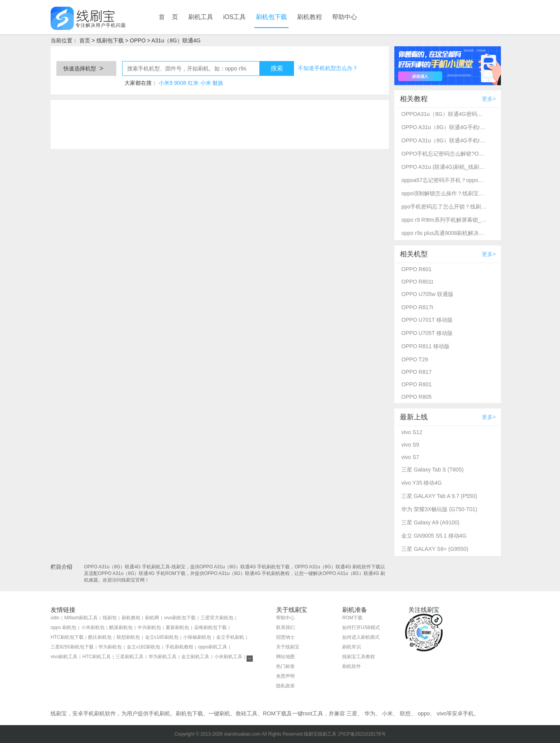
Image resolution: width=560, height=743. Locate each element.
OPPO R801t (417, 282)
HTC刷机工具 (97, 657)
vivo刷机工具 (64, 657)
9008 (180, 83)
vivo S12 (412, 432)
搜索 (277, 68)
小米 (206, 83)
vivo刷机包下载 (180, 618)
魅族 (218, 83)
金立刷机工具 (195, 657)
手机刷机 (159, 713)
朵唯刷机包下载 (210, 627)
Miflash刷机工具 (81, 618)
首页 (85, 40)
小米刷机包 (93, 627)
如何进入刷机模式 (361, 637)
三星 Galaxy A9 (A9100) (430, 522)
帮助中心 (345, 17)
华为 (370, 713)
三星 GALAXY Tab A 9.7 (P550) (439, 496)
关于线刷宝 (288, 647)
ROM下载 (352, 618)
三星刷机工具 (129, 657)
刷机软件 (352, 666)
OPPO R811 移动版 (425, 346)
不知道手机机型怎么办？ (328, 68)
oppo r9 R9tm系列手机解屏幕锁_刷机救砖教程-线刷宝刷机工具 (444, 220)
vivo (442, 713)
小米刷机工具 (228, 657)
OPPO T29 (415, 359)
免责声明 (285, 676)
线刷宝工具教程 (359, 657)
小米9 (166, 83)
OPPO (138, 40)
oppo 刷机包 (63, 627)
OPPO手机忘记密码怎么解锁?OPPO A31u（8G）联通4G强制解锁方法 (444, 154)
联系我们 (285, 627)
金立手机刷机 (230, 637)
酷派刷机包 (121, 627)
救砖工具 (247, 713)
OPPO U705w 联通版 (427, 294)
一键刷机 (219, 713)
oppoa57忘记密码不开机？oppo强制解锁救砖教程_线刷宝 (444, 180)
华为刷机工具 (163, 657)
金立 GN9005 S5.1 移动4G (434, 536)
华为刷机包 (110, 647)
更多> (489, 99)
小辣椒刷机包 (197, 637)
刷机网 (152, 618)
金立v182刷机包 (143, 647)
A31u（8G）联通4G (176, 40)
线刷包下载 (110, 40)
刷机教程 (310, 17)
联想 (405, 713)
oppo (424, 713)
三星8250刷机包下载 (72, 647)
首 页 (168, 17)
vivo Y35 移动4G (422, 483)
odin (55, 618)
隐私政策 (285, 686)
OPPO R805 (416, 397)
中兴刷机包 (149, 627)
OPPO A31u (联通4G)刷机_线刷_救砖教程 (444, 167)
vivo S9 (410, 445)
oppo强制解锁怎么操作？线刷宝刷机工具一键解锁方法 (444, 193)
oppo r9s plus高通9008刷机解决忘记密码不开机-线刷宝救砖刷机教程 (444, 233)
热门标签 (285, 666)
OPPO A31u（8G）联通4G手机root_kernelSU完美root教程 (444, 127)
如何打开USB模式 (361, 627)
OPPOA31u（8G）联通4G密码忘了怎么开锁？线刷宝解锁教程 (444, 114)
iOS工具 (235, 17)
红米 (193, 83)
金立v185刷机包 (162, 637)
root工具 (313, 713)
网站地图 (285, 657)
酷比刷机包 (100, 637)
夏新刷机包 (177, 627)
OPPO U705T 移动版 (427, 333)
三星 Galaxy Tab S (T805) (432, 470)
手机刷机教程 (179, 647)
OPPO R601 (416, 269)
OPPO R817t (417, 307)
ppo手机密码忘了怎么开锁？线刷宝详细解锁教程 (444, 207)
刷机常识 (352, 647)
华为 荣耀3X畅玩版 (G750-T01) (439, 509)
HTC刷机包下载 (67, 637)
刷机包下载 (271, 17)
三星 (352, 713)
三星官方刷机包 (217, 618)
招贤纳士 (285, 637)
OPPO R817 (416, 372)
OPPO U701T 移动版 (427, 320)
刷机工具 (201, 17)
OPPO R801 (416, 384)
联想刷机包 (128, 637)
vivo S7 (410, 457)
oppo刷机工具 (213, 647)
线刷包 (110, 618)
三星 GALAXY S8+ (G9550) (435, 549)
